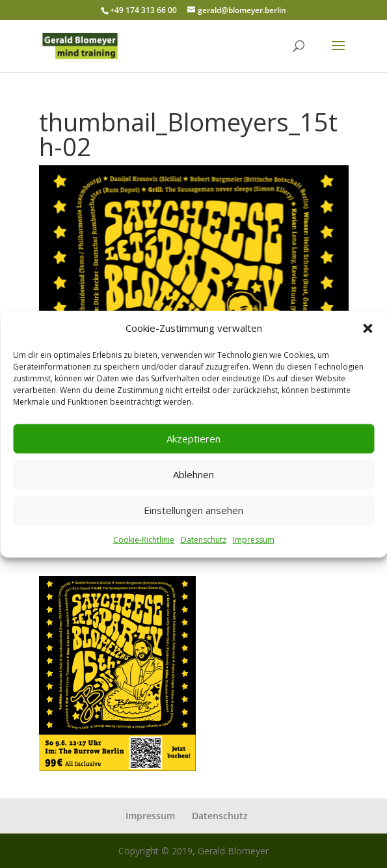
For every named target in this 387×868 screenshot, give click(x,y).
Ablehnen (193, 474)
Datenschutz (204, 540)
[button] (367, 329)
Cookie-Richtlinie (144, 540)
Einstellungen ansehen (193, 510)
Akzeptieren (193, 439)
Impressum (254, 540)
